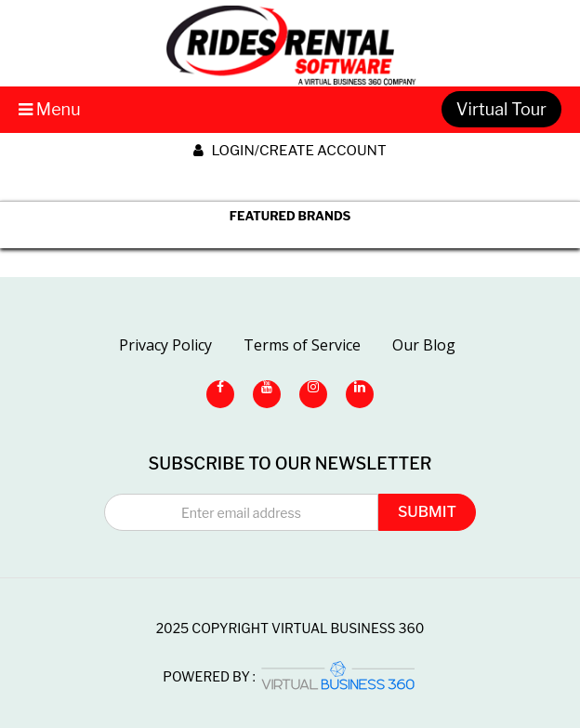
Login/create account (290, 151)
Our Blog (424, 345)
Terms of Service (302, 345)
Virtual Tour (501, 109)
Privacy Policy (165, 345)
